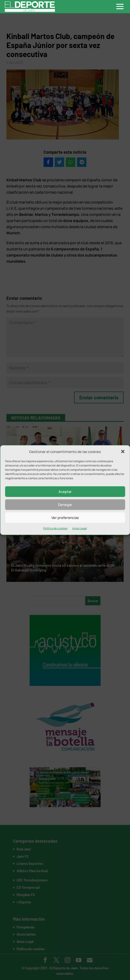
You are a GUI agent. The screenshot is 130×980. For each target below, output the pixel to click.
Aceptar (65, 492)
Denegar (65, 505)
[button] (123, 452)
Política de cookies (55, 528)
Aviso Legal (80, 528)
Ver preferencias (65, 518)
